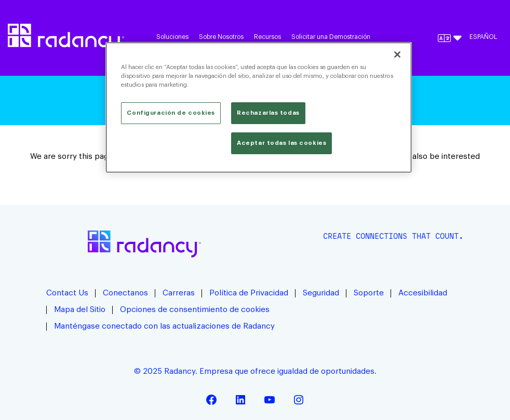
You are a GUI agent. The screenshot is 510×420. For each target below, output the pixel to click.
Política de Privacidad (249, 293)
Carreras (179, 293)
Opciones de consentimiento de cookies (195, 310)
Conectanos (125, 293)
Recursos (267, 37)
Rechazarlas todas (268, 113)
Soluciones (172, 37)
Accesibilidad (423, 293)
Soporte (369, 293)
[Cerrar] (397, 55)
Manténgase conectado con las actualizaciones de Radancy (164, 326)
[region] (258, 107)
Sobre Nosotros (221, 37)
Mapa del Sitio (80, 310)
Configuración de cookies (171, 113)
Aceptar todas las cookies (281, 143)
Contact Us (67, 293)
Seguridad (321, 293)
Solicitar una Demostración (331, 37)
